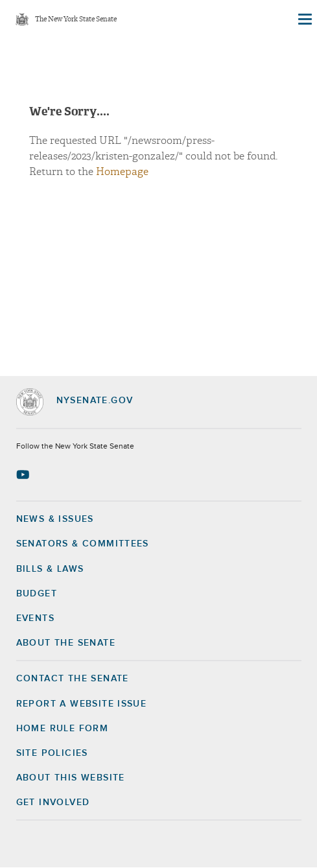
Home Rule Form (63, 729)
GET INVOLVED (53, 803)
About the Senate (66, 643)
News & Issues (55, 519)
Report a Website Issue (82, 704)
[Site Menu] (304, 19)
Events (35, 618)
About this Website (71, 778)
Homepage (122, 172)
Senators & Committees (83, 544)
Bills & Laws (50, 569)
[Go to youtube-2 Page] (24, 475)
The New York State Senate (76, 20)
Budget (37, 594)
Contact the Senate (73, 679)
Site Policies (52, 753)
